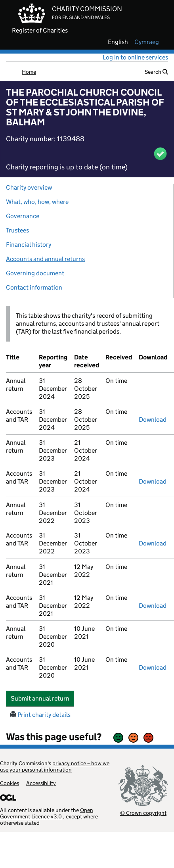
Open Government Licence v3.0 (47, 813)
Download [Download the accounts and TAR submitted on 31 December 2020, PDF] (153, 667)
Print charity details (40, 715)
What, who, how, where (37, 202)
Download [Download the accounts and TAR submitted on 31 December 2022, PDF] (153, 543)
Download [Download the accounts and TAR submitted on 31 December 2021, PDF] (153, 606)
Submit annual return (42, 698)
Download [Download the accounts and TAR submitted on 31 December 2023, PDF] (153, 481)
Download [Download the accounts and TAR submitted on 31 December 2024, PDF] (153, 420)
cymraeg (147, 42)
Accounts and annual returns (45, 259)
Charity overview (29, 187)
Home (29, 72)
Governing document (35, 273)
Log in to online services (135, 57)
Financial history (29, 245)
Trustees (17, 230)
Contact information (34, 287)
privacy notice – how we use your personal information (55, 766)
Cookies (10, 783)
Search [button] (156, 72)
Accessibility (41, 783)
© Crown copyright (143, 813)
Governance (23, 216)
